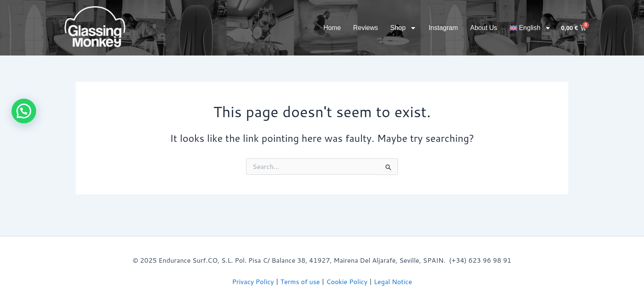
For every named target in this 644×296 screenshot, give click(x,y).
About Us (484, 28)
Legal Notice (393, 281)
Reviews (366, 28)
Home (332, 28)
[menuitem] (530, 28)
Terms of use (300, 281)
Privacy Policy (253, 281)
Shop (403, 28)
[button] (24, 111)
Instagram (443, 28)
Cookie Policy (347, 281)
